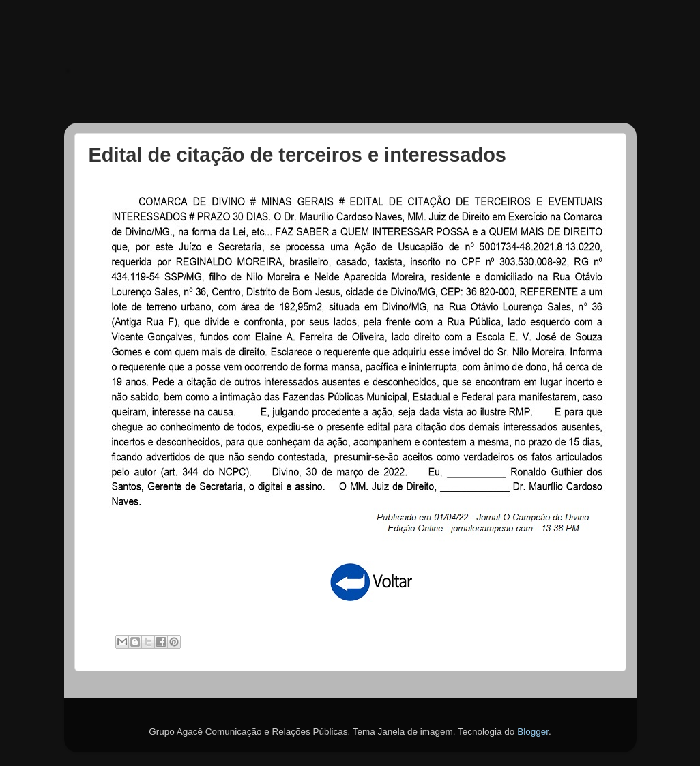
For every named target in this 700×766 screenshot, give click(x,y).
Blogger (533, 732)
